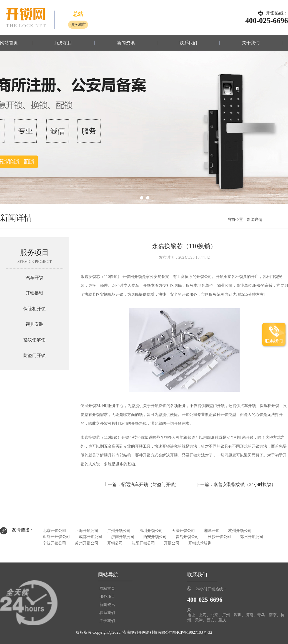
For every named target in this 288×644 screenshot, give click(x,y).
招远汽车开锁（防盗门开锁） (150, 484)
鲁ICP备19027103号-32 (193, 632)
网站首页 (9, 43)
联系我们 (188, 43)
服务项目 (63, 43)
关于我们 (251, 43)
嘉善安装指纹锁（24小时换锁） (245, 484)
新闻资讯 (126, 43)
